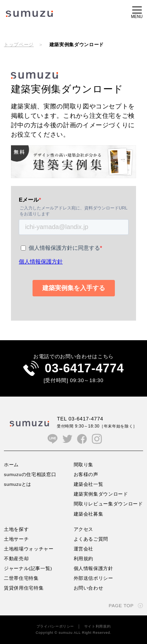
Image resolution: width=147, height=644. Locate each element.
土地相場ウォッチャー (29, 549)
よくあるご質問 (91, 539)
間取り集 (84, 465)
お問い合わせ (89, 588)
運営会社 (84, 549)
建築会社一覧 (89, 484)
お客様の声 (86, 474)
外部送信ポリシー (93, 578)
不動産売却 (16, 558)
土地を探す (16, 529)
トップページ (19, 44)
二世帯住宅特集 (21, 578)
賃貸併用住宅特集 (24, 588)
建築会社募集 (89, 514)
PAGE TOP (121, 605)
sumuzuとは (18, 484)
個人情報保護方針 (93, 568)
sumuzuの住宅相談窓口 (30, 474)
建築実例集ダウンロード (101, 494)
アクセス (84, 529)
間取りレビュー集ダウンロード (108, 504)
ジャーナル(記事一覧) (28, 568)
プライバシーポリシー (55, 626)
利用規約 (84, 558)
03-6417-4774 (84, 368)
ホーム (11, 465)
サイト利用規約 (98, 626)
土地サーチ (16, 539)
